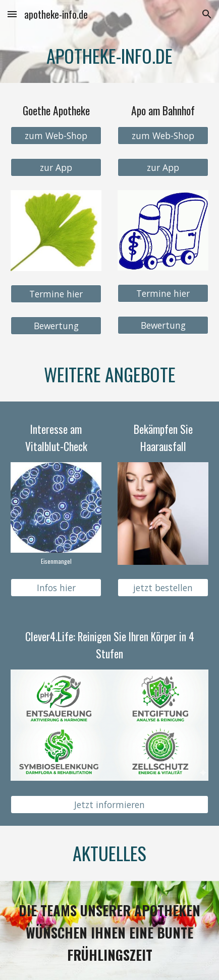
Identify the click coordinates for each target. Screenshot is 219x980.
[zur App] (56, 168)
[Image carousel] (56, 514)
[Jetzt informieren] (109, 805)
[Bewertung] (56, 325)
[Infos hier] (56, 588)
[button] (12, 14)
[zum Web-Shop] (56, 136)
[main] (109, 56)
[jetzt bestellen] (163, 588)
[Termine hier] (56, 294)
